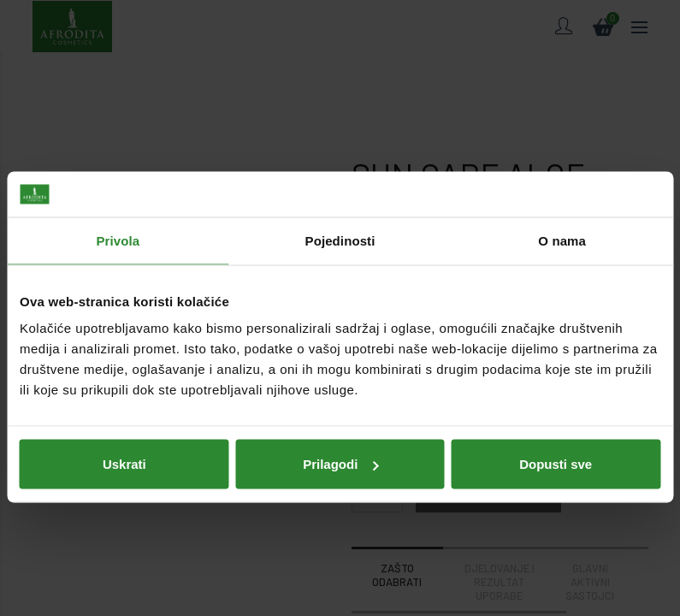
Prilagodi (340, 434)
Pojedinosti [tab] (340, 211)
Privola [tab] (118, 211)
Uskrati (124, 434)
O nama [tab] (562, 211)
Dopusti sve (556, 434)
